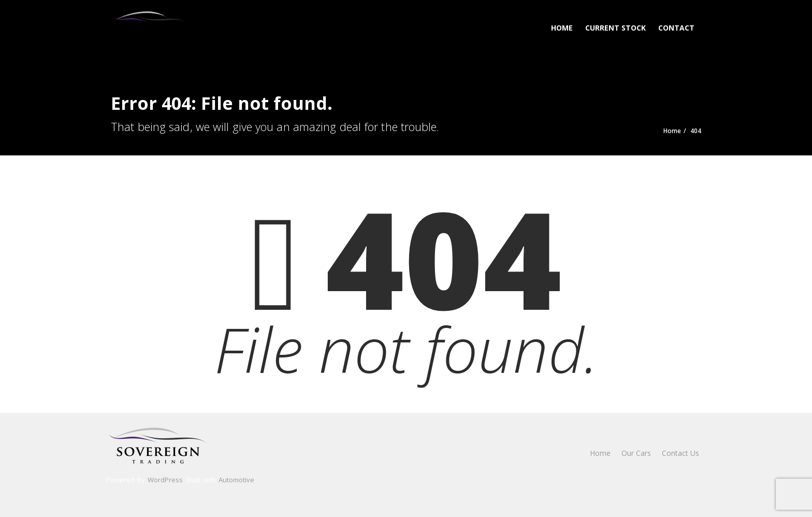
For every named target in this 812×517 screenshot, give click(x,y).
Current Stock (615, 28)
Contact (676, 28)
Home (562, 28)
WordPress (165, 480)
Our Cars (636, 453)
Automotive (236, 480)
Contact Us (680, 453)
